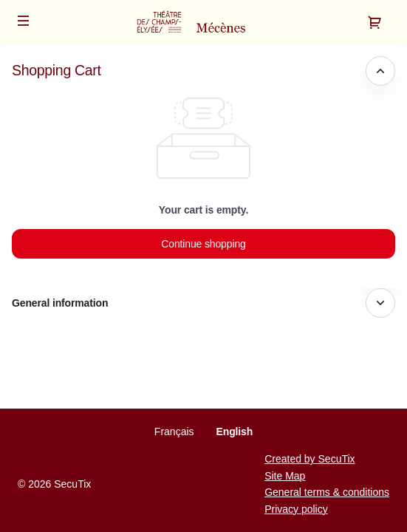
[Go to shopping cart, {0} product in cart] (374, 22)
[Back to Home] (203, 22)
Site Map (285, 476)
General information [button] (60, 303)
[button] (24, 21)
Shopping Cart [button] (57, 70)
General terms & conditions (327, 492)
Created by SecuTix (309, 459)
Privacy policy (296, 509)
